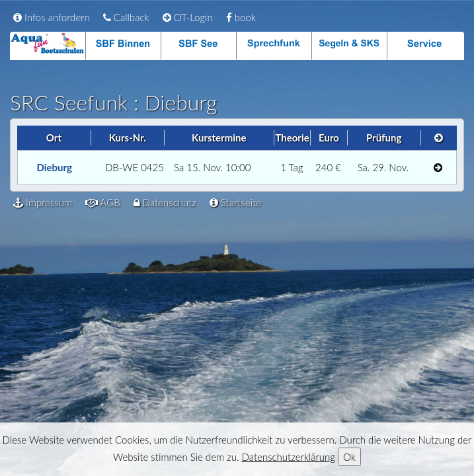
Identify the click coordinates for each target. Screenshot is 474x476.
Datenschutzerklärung (289, 457)
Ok (349, 457)
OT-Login (188, 17)
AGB (103, 202)
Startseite (235, 202)
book (241, 17)
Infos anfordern (52, 17)
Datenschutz (165, 202)
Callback (126, 17)
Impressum (43, 202)
